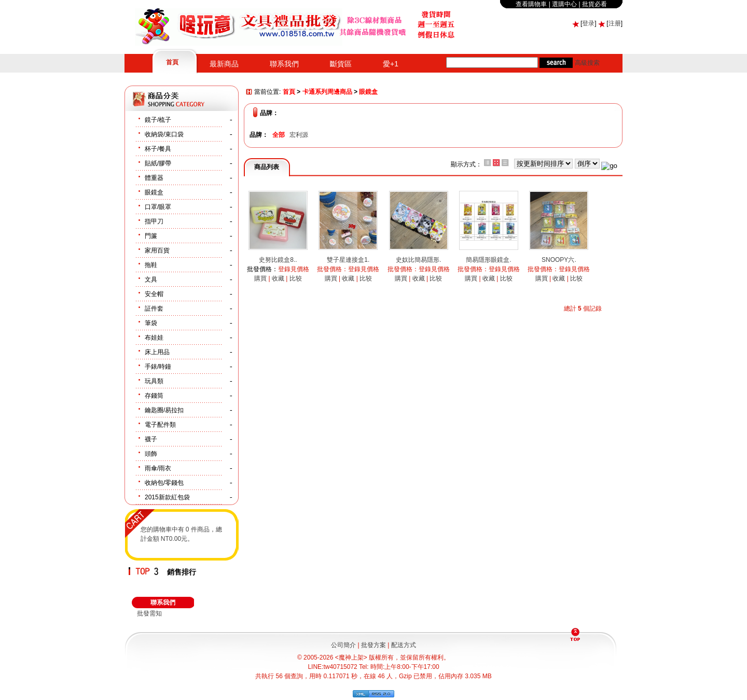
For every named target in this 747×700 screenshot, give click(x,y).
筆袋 (151, 323)
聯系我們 (284, 64)
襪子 (151, 439)
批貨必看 (594, 4)
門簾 (151, 236)
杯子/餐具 (158, 149)
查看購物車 (531, 4)
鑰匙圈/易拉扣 (164, 410)
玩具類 (154, 381)
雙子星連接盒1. (348, 260)
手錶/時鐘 (158, 367)
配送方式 (404, 645)
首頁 (172, 62)
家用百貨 (157, 250)
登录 (588, 23)
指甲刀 (154, 221)
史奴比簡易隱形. (418, 260)
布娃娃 (154, 338)
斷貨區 (341, 64)
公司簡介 (343, 645)
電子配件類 (160, 425)
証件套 (154, 309)
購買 (260, 278)
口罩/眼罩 (158, 207)
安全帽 (154, 294)
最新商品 (224, 64)
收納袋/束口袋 (164, 134)
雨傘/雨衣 (158, 468)
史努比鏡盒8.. (278, 260)
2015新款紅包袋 (167, 497)
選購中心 (564, 4)
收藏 (278, 278)
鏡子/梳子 (158, 120)
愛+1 (391, 64)
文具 (151, 279)
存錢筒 (154, 396)
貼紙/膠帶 (158, 163)
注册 (615, 23)
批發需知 (149, 613)
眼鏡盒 (154, 192)
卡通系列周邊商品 (327, 92)
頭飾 (151, 454)
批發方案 (374, 645)
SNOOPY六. (559, 260)
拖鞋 (151, 265)
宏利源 (299, 135)
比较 (296, 278)
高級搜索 (587, 63)
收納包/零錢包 (164, 483)
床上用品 (157, 352)
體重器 (154, 178)
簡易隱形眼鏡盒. (488, 260)
